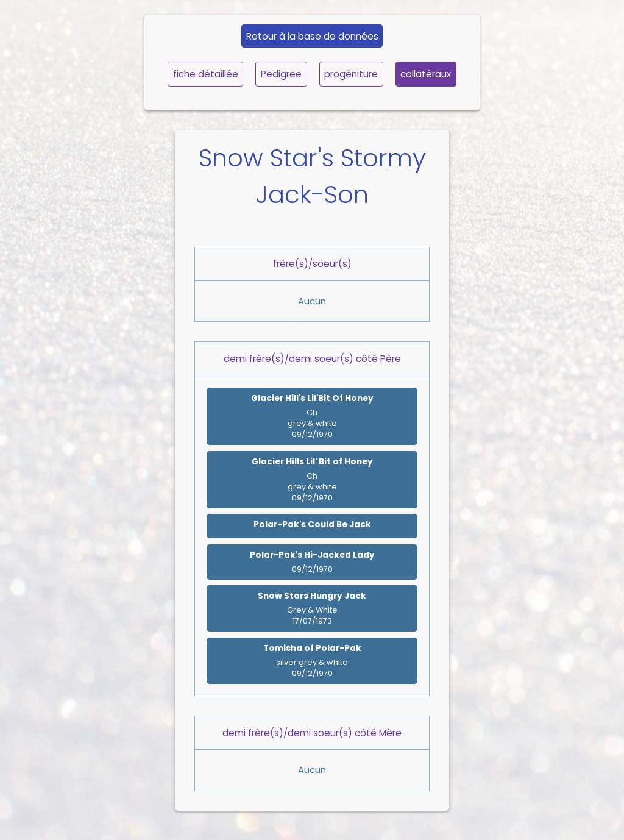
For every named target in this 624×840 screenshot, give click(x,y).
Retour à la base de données (312, 36)
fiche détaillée (206, 74)
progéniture (351, 74)
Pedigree (281, 74)
